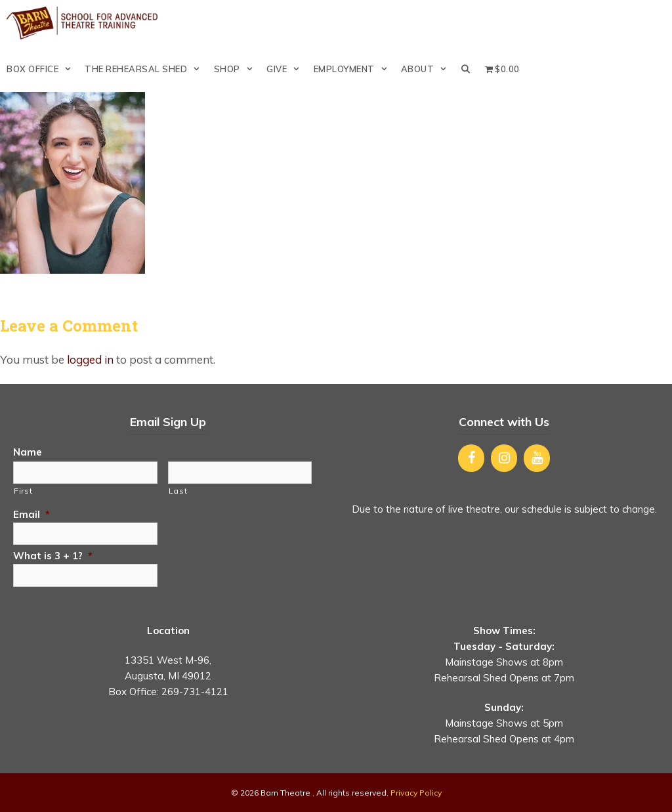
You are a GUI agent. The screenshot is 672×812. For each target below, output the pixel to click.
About (428, 69)
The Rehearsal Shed (146, 69)
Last (178, 491)
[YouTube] (537, 458)
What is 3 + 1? (53, 556)
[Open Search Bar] (466, 69)
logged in (90, 359)
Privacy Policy (416, 793)
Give (286, 69)
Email (31, 514)
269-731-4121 (195, 692)
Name (28, 452)
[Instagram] (504, 458)
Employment (354, 69)
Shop (237, 69)
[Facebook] (471, 458)
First (23, 491)
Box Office (42, 69)
